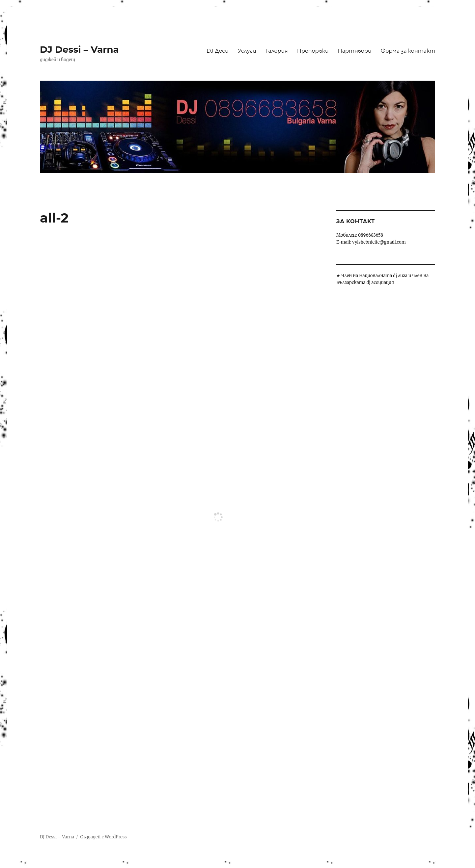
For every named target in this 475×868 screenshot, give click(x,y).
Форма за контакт (408, 51)
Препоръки (313, 51)
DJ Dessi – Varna (79, 49)
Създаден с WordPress (103, 837)
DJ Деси (218, 51)
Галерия (277, 51)
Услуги (247, 51)
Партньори (355, 51)
